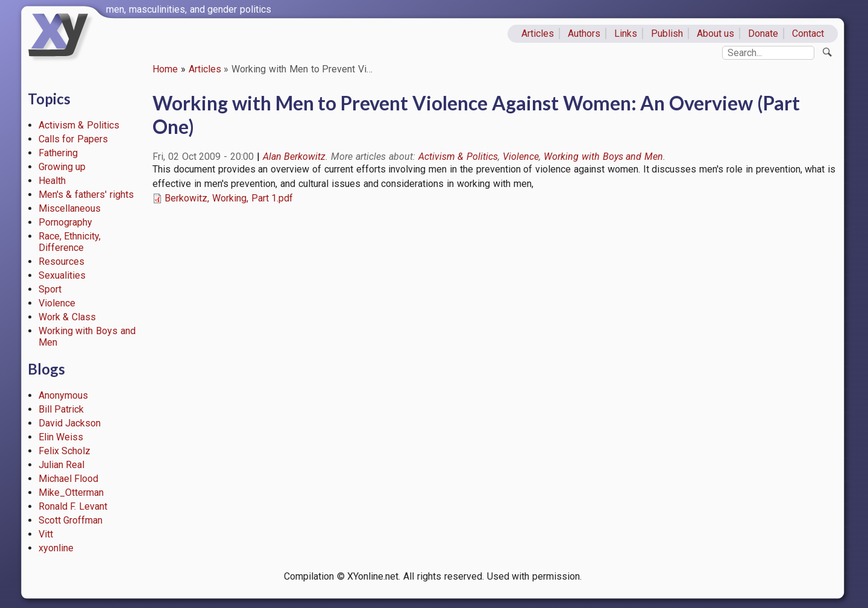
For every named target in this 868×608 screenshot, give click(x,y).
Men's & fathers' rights (86, 195)
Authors (584, 33)
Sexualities (62, 275)
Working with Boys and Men (603, 157)
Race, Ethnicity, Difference (70, 242)
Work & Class (68, 317)
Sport (50, 289)
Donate (763, 33)
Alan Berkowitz (294, 157)
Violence (57, 303)
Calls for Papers (74, 139)
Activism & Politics (79, 125)
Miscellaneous (70, 208)
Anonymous (63, 395)
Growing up (62, 167)
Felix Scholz (65, 451)
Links (626, 33)
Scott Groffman (71, 520)
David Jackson (70, 423)
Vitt (46, 534)
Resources (61, 261)
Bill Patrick (61, 409)
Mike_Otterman (71, 492)
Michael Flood (69, 479)
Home (165, 69)
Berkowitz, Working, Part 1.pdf (229, 198)
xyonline (56, 548)
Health (52, 181)
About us (716, 33)
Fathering (58, 153)
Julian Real (62, 465)
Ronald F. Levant (73, 506)
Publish (667, 33)
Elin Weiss (61, 437)
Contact (808, 33)
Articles (538, 33)
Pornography (65, 222)
